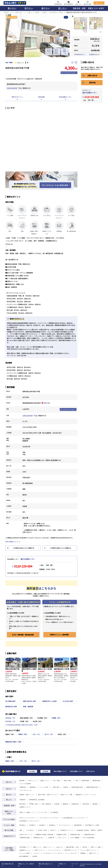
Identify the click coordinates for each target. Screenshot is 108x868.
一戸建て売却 (55, 787)
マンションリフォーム (54, 850)
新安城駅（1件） (11, 721)
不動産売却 (23, 787)
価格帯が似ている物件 (49, 701)
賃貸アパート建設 (96, 847)
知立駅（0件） (38, 721)
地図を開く (47, 403)
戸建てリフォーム (39, 850)
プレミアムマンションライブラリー (49, 818)
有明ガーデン (93, 853)
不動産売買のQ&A (89, 835)
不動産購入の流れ (61, 835)
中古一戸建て (57, 781)
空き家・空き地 (42, 830)
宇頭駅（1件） (56, 718)
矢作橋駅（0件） (43, 718)
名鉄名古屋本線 (12, 88)
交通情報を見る (93, 54)
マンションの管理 (24, 853)
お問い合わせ (90, 771)
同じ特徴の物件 (10, 701)
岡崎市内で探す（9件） (14, 742)
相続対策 (95, 804)
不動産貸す (23, 800)
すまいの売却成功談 (88, 838)
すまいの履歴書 (75, 838)
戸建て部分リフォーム (71, 850)
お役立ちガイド (9, 836)
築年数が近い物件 (11, 707)
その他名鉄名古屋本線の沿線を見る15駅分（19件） (22, 725)
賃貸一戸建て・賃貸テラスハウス (48, 795)
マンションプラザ (42, 812)
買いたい (12, 8)
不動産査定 (32, 787)
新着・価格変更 (28, 707)
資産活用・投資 (79, 8)
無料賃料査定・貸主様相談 (37, 800)
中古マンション (32, 781)
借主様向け (42, 825)
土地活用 (57, 804)
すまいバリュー (62, 838)
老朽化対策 (86, 804)
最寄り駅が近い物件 (30, 701)
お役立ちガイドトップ (26, 835)
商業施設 (83, 853)
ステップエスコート (65, 825)
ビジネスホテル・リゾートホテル (52, 853)
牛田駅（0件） (25, 721)
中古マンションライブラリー (28, 818)
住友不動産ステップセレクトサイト (30, 821)
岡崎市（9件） (23, 734)
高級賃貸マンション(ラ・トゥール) (85, 795)
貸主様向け (52, 825)
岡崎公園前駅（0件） (27, 718)
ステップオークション (26, 790)
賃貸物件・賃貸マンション (27, 795)
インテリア (36, 853)
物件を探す (23, 804)
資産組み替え (75, 804)
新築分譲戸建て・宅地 (72, 847)
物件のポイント (17, 97)
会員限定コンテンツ (25, 807)
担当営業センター (66, 97)
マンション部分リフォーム (88, 850)
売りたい (29, 8)
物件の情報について (12, 542)
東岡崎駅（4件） (11, 718)
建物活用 (65, 804)
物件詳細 (41, 97)
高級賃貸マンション (25, 850)
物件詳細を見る (79, 54)
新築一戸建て (68, 781)
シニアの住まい (30, 830)
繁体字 (93, 830)
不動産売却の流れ (75, 835)
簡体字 (100, 830)
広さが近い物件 (68, 701)
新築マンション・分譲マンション (43, 847)
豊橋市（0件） (10, 734)
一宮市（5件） (36, 734)
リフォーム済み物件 (25, 784)
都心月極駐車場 (24, 856)
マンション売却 (44, 787)
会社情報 (32, 771)
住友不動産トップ (24, 847)
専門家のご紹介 (34, 804)
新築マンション (45, 781)
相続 (21, 830)
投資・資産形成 (46, 804)
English (86, 830)
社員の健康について (76, 771)
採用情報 (45, 771)
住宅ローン (54, 830)
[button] (77, 670)
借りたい (46, 8)
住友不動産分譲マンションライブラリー (75, 818)
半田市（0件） (62, 734)
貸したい (62, 8)
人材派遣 (34, 856)
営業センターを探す (96, 8)
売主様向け (32, 825)
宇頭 (20, 88)
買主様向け (23, 825)
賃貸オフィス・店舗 (66, 795)
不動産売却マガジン (39, 838)
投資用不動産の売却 (77, 787)
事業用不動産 (96, 781)
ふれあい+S (59, 847)
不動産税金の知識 (24, 838)
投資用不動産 (85, 781)
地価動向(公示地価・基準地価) (44, 835)
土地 (76, 781)
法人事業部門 (54, 812)
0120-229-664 (23, 566)
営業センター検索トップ (26, 812)
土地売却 (65, 787)
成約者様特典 (78, 825)
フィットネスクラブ (71, 853)
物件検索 (22, 781)
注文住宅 (85, 847)
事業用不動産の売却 (92, 787)
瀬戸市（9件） (49, 734)
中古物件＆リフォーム (67, 830)
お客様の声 (51, 838)
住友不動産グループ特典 (92, 825)
